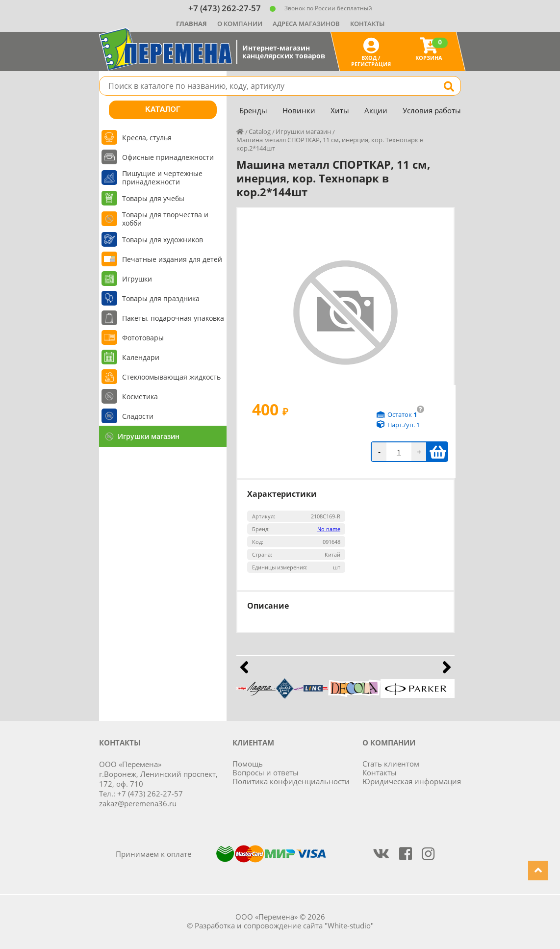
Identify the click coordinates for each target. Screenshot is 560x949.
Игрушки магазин (149, 436)
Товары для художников (163, 240)
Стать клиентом (391, 764)
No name (329, 529)
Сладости (138, 416)
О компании (240, 24)
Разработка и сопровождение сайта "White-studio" (284, 925)
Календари (141, 357)
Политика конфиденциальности (291, 781)
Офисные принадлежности (168, 157)
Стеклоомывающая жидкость (171, 377)
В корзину (438, 452)
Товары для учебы (153, 198)
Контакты (367, 24)
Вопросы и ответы (266, 772)
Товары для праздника (161, 298)
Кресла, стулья (147, 138)
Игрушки (137, 279)
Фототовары (143, 338)
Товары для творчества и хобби (165, 219)
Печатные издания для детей (172, 259)
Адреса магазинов (306, 24)
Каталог (163, 110)
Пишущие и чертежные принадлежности (162, 178)
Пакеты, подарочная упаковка (173, 318)
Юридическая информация (412, 781)
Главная (191, 24)
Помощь (248, 764)
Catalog (260, 131)
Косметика (140, 397)
